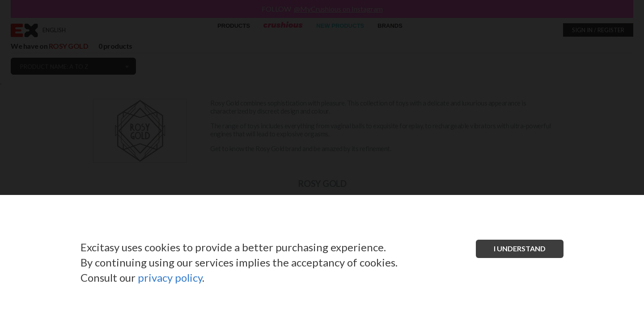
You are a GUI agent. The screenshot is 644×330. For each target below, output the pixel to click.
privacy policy (170, 277)
